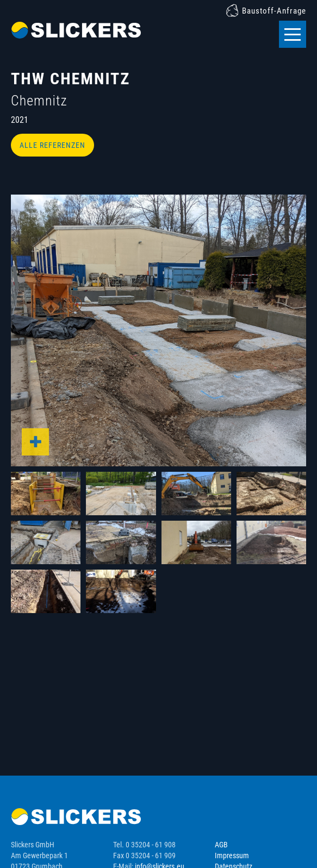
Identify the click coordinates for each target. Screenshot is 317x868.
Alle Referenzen (52, 145)
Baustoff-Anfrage (274, 11)
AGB (221, 845)
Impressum (232, 855)
